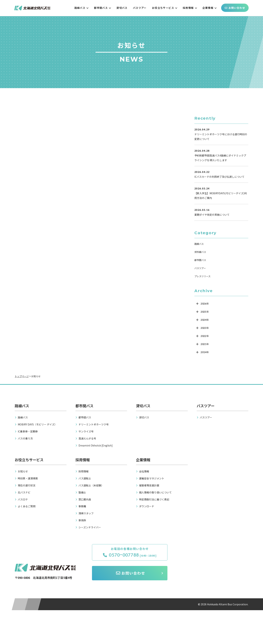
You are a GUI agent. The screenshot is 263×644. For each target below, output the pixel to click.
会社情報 (144, 471)
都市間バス (101, 8)
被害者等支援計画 (149, 485)
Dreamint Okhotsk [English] (96, 445)
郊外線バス (200, 252)
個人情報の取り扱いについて (155, 492)
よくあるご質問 (27, 506)
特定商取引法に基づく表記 (154, 499)
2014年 (205, 352)
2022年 (205, 336)
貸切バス (122, 8)
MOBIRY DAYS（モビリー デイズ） (37, 424)
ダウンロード (147, 506)
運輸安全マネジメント (152, 478)
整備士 (82, 492)
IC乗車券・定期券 (28, 431)
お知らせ (23, 471)
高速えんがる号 (87, 438)
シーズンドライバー (90, 527)
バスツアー (140, 8)
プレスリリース (202, 276)
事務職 (82, 506)
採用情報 (188, 8)
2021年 (205, 344)
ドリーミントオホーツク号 (94, 424)
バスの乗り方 (25, 438)
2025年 (205, 312)
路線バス (80, 8)
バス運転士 (85, 478)
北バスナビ (24, 492)
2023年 (205, 328)
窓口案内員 (85, 499)
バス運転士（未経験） (91, 485)
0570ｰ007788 (121, 555)
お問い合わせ (235, 8)
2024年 (205, 320)
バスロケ (23, 499)
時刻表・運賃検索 (28, 478)
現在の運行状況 (27, 485)
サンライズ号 (86, 431)
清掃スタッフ (86, 513)
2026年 (205, 304)
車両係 (82, 520)
